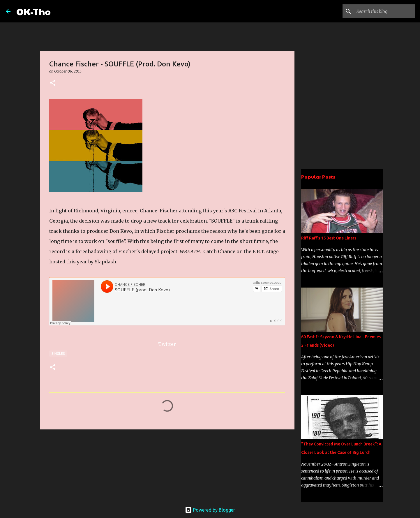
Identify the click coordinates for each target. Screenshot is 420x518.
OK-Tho (33, 11)
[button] (53, 83)
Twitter (167, 344)
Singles (58, 354)
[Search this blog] (385, 11)
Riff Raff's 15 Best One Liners (329, 238)
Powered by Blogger (210, 510)
